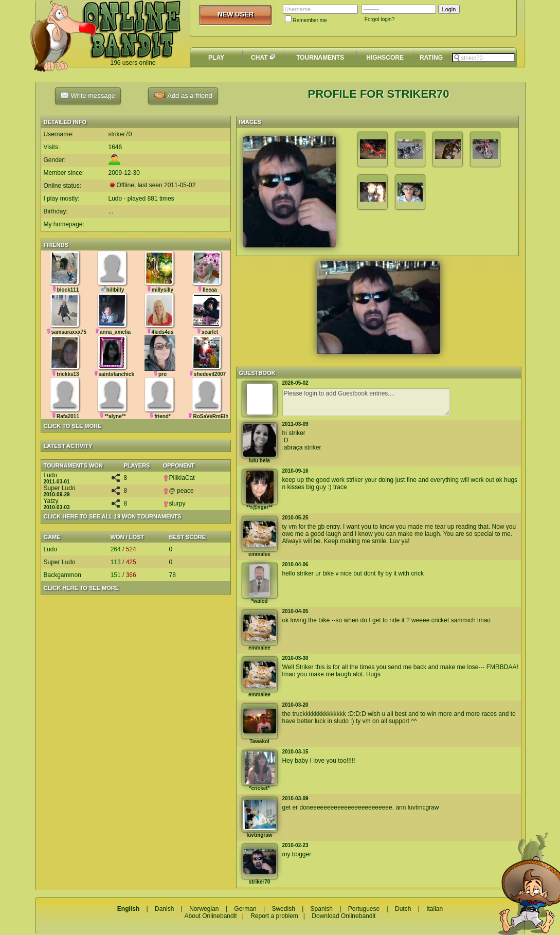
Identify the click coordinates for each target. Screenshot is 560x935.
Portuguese (364, 909)
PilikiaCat (179, 478)
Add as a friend (183, 96)
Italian (435, 909)
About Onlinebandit (211, 916)
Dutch (403, 909)
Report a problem (274, 916)
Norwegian (204, 909)
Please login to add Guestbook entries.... (366, 402)
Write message (88, 95)
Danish (164, 909)
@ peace (178, 491)
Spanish (322, 909)
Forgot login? (380, 19)
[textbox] (483, 58)
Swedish (283, 909)
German (245, 909)
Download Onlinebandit (344, 916)
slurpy (174, 504)
